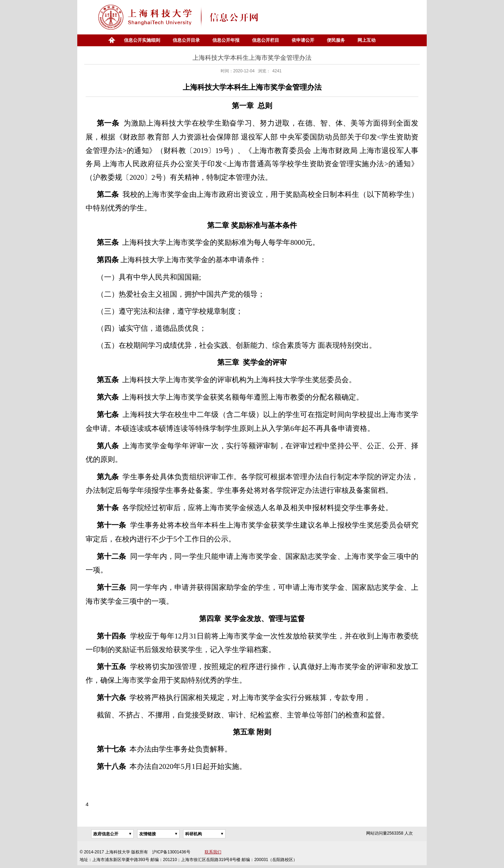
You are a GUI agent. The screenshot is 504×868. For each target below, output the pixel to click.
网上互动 (367, 40)
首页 (111, 40)
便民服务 (336, 40)
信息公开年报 (226, 40)
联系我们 (213, 852)
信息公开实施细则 (142, 40)
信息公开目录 (186, 40)
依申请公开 (303, 40)
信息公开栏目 (266, 40)
